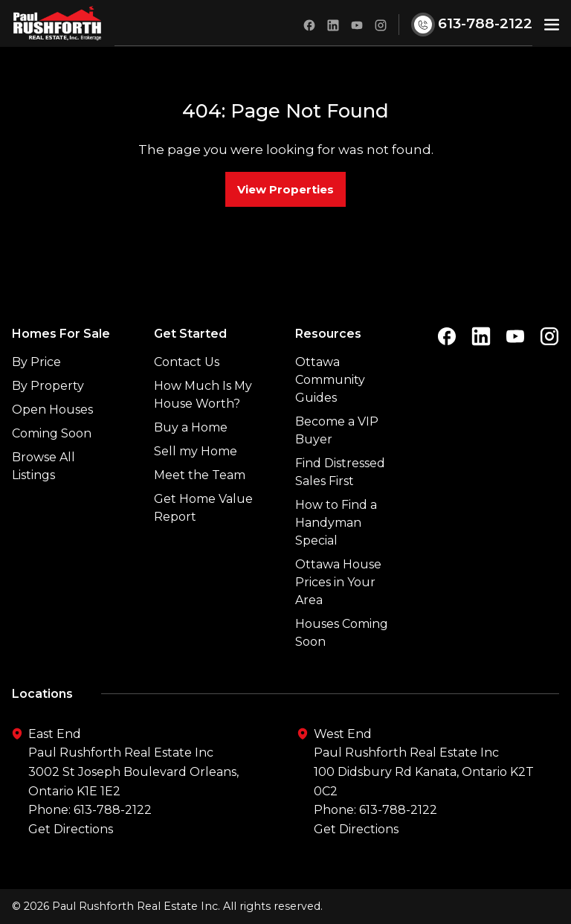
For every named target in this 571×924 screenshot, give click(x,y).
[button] (552, 23)
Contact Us (187, 362)
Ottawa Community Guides (330, 380)
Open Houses (52, 410)
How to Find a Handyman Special (336, 523)
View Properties (285, 189)
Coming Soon (52, 433)
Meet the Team (200, 475)
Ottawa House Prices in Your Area (338, 582)
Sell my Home (196, 451)
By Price (36, 362)
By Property (48, 386)
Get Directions (71, 829)
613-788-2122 (113, 811)
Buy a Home (191, 427)
